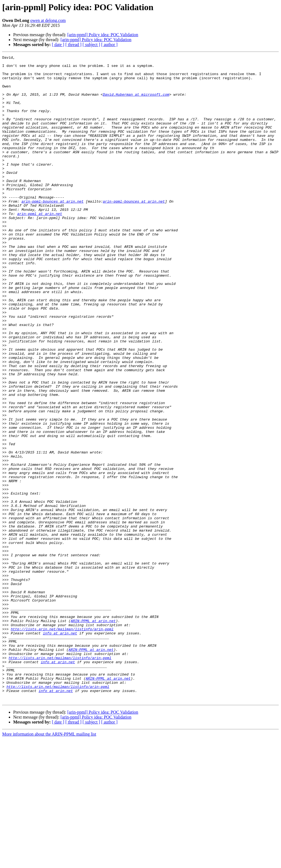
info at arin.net (60, 749)
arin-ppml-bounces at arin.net (52, 231)
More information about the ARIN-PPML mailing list (49, 863)
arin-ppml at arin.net (40, 246)
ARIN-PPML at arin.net (93, 734)
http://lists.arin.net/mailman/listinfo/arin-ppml (62, 744)
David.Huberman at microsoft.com (136, 103)
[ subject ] (91, 45)
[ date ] (58, 45)
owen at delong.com (48, 20)
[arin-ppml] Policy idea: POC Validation (103, 35)
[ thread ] (73, 45)
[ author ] (109, 45)
